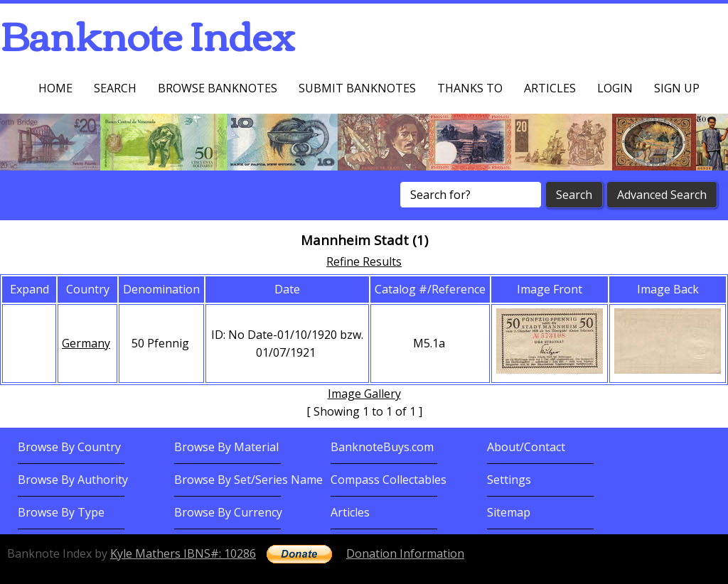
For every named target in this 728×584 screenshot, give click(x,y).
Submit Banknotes (357, 88)
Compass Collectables (389, 480)
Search (115, 88)
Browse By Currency (228, 512)
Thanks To (470, 88)
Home (55, 88)
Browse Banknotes (218, 88)
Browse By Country (69, 447)
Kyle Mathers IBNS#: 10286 (183, 553)
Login (615, 88)
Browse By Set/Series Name (248, 480)
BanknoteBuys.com (382, 447)
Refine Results (364, 261)
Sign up (677, 88)
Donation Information (405, 553)
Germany (86, 343)
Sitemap (509, 512)
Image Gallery (364, 394)
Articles (550, 88)
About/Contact (526, 447)
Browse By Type (61, 512)
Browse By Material (226, 447)
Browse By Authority (73, 480)
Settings (509, 480)
